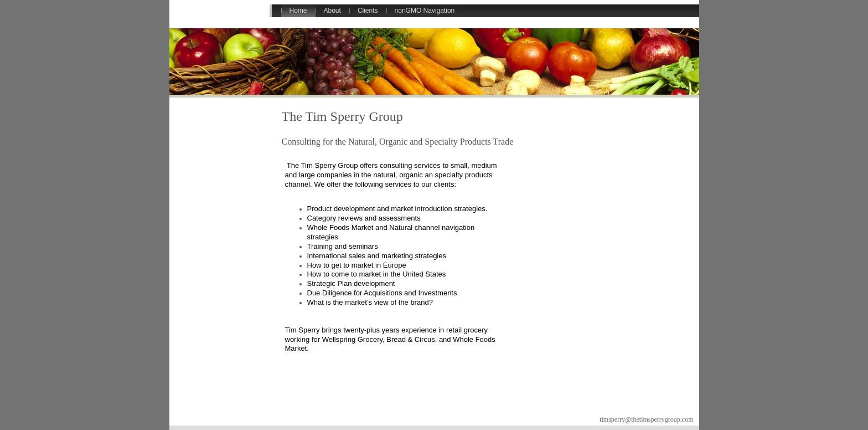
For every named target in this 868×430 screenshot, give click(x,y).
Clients (368, 11)
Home (298, 11)
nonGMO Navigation (425, 11)
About (332, 11)
